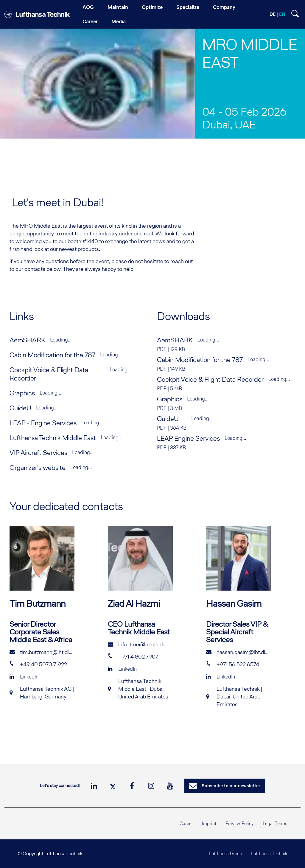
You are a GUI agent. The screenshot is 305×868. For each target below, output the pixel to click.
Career (186, 823)
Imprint (209, 823)
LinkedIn (24, 677)
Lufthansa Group (226, 854)
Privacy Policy (240, 823)
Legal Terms (275, 823)
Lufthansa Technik (269, 854)
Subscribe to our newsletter (225, 786)
